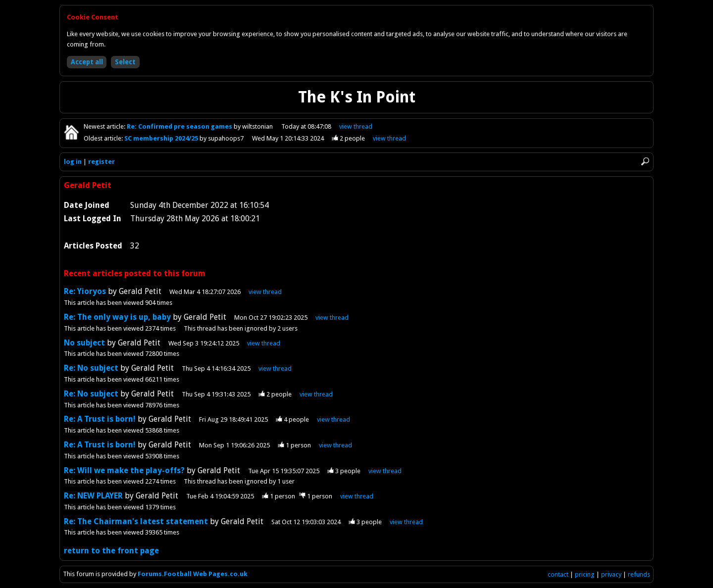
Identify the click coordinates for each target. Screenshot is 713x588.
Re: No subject (91, 368)
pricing (585, 574)
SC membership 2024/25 (162, 138)
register (102, 162)
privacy (611, 574)
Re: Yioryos (86, 291)
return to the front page (111, 551)
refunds (639, 574)
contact (558, 574)
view (356, 126)
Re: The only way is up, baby (117, 317)
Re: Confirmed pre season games (180, 126)
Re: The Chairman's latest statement (136, 521)
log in (73, 162)
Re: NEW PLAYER (93, 496)
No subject (84, 343)
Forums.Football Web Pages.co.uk (193, 574)
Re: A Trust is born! (100, 419)
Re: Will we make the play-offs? (124, 470)
